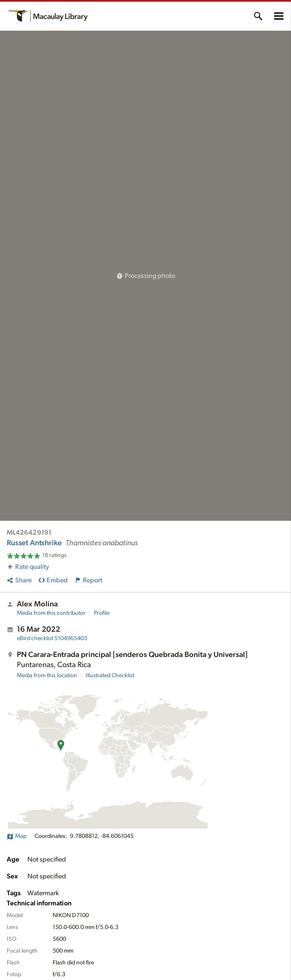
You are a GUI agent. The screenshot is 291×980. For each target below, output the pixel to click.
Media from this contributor (51, 613)
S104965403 (52, 638)
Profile (102, 613)
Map (17, 836)
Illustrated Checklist (110, 676)
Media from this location (47, 676)
